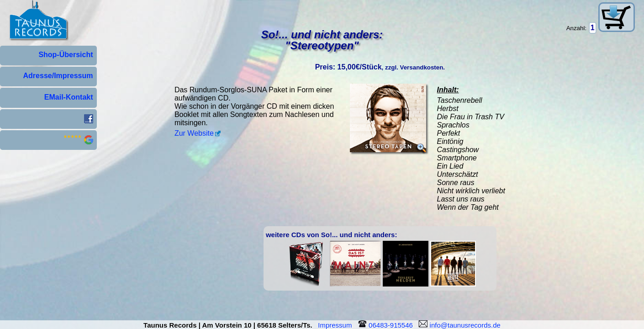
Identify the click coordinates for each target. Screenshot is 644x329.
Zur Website (194, 133)
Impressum (337, 325)
